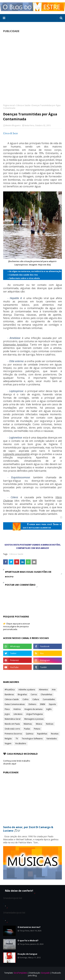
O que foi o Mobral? (28, 940)
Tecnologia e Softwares (32, 739)
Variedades (52, 739)
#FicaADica (10, 690)
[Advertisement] (32, 68)
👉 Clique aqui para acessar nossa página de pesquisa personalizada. (17, 626)
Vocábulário (21, 743)
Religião (8, 739)
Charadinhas (46, 694)
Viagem (8, 743)
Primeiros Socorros (13, 734)
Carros (34, 694)
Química (30, 734)
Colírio (26, 699)
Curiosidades (49, 699)
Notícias (50, 724)
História (17, 709)
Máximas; (28, 724)
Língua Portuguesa (34, 714)
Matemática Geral (13, 719)
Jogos (7, 714)
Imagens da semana (33, 709)
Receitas (55, 734)
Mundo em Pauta (12, 724)
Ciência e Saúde (23, 105)
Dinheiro (32, 704)
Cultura (36, 699)
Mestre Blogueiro (13, 125)
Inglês (49, 709)
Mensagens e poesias (34, 719)
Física (7, 709)
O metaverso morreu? (29, 927)
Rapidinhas (42, 734)
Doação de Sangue (27, 954)
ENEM (43, 704)
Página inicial (9, 105)
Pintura (37, 729)
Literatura (18, 714)
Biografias (22, 694)
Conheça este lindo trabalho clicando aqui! (17, 762)
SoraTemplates (20, 973)
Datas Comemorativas (15, 704)
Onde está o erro (12, 729)
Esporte (52, 704)
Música (39, 724)
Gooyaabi (45, 973)
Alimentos (43, 690)
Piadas (27, 729)
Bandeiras (9, 694)
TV (17, 739)
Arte (54, 690)
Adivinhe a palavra (27, 690)
